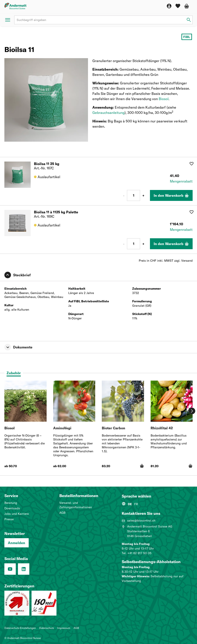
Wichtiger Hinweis (135, 576)
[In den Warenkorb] (171, 195)
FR (136, 504)
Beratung (11, 503)
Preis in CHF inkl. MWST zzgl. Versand (166, 261)
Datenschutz (47, 628)
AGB (62, 513)
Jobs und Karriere (17, 514)
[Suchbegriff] (103, 20)
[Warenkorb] (187, 6)
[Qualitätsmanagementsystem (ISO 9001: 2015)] (44, 603)
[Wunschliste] (178, 6)
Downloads (12, 508)
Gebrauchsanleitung (108, 113)
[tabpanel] (98, 427)
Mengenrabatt (181, 181)
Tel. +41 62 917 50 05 (137, 553)
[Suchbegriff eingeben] (189, 20)
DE (130, 504)
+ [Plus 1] (143, 195)
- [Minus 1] (124, 195)
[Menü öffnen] (8, 20)
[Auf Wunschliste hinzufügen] (192, 164)
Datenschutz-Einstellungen (20, 628)
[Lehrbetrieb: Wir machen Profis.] (17, 603)
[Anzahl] (134, 195)
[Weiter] (192, 411)
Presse (9, 519)
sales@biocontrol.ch (139, 520)
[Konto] (169, 6)
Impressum (64, 628)
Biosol (164, 99)
